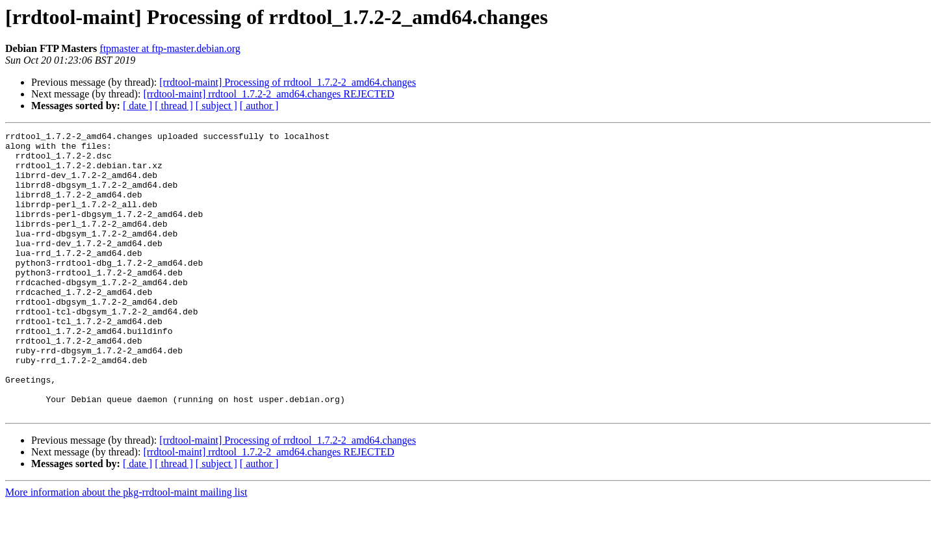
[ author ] (259, 106)
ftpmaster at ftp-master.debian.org (170, 48)
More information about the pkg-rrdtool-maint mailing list (126, 549)
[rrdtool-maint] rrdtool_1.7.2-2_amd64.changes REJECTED (268, 94)
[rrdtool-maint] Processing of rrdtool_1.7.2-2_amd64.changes (288, 82)
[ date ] (137, 106)
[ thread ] (174, 106)
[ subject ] (216, 106)
